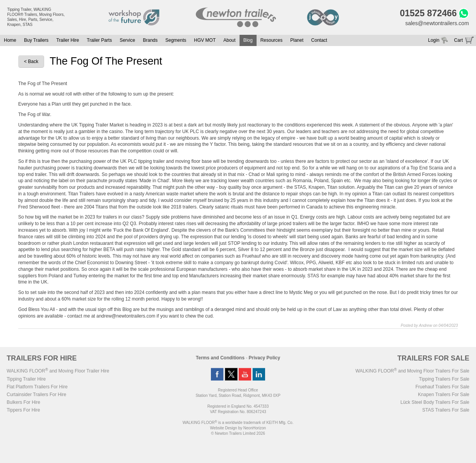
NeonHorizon (255, 428)
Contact (319, 40)
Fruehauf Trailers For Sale (442, 387)
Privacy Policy (265, 358)
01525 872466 (428, 13)
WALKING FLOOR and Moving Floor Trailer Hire (58, 371)
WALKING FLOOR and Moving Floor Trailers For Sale (412, 371)
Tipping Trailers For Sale (444, 379)
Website (224, 428)
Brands (150, 40)
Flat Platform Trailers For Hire (37, 387)
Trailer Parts (99, 40)
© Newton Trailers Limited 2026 (238, 433)
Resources (271, 40)
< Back (31, 62)
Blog (248, 40)
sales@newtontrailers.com (437, 23)
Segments (176, 40)
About (229, 40)
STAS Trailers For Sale (446, 410)
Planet (297, 40)
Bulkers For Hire (23, 402)
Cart (458, 40)
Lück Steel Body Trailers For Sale (435, 402)
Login (434, 40)
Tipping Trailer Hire (26, 379)
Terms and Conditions (220, 358)
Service (127, 40)
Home (10, 40)
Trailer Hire (68, 40)
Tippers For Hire (23, 410)
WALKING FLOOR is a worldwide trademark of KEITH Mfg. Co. (238, 423)
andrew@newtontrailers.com (126, 316)
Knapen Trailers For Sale (444, 395)
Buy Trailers (36, 40)
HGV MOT (205, 40)
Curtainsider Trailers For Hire (36, 395)
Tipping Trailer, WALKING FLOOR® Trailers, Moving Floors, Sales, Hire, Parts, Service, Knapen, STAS (36, 17)
